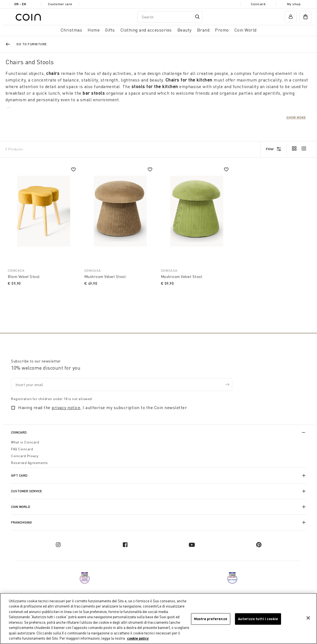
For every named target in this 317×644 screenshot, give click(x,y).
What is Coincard (25, 442)
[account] (291, 17)
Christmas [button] (71, 30)
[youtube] (192, 545)
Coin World (21, 507)
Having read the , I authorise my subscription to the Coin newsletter (103, 407)
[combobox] (170, 17)
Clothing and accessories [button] (146, 30)
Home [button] (94, 30)
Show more (296, 117)
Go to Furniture (32, 44)
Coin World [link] (246, 30)
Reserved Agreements (30, 463)
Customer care (60, 4)
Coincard (258, 4)
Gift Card (19, 475)
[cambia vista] (294, 149)
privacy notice (66, 407)
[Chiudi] (308, 618)
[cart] (305, 17)
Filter (270, 149)
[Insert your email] (122, 385)
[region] (158, 618)
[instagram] (58, 545)
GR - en (20, 4)
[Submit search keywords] (197, 17)
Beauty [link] (184, 30)
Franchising (21, 522)
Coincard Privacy (25, 456)
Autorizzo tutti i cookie (258, 619)
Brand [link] (203, 30)
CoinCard (19, 432)
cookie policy (138, 638)
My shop (294, 4)
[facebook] (125, 545)
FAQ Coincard (22, 449)
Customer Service (26, 491)
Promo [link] (222, 30)
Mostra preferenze (211, 619)
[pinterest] (259, 545)
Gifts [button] (110, 30)
